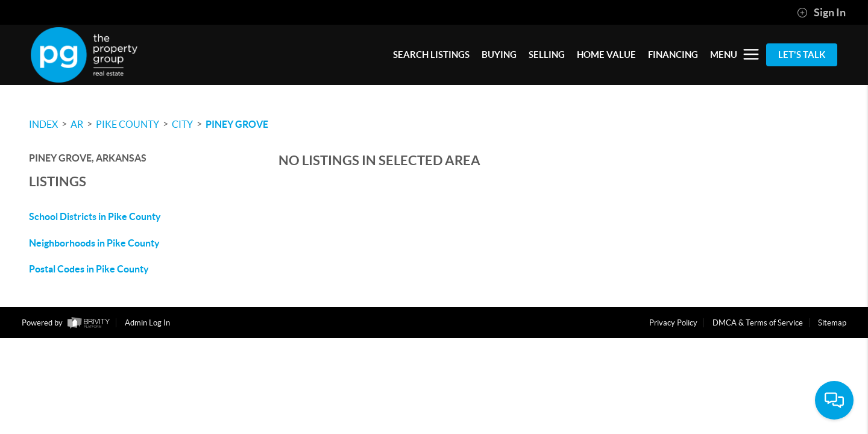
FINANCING (673, 55)
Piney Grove (237, 124)
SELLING (547, 55)
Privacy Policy (673, 323)
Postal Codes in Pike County (89, 269)
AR (77, 124)
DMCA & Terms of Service (758, 323)
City (182, 124)
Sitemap (832, 323)
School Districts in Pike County (95, 216)
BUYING (499, 55)
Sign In (821, 13)
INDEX (43, 124)
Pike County (127, 124)
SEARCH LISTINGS (431, 55)
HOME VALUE (606, 55)
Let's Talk (802, 55)
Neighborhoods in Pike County (94, 243)
